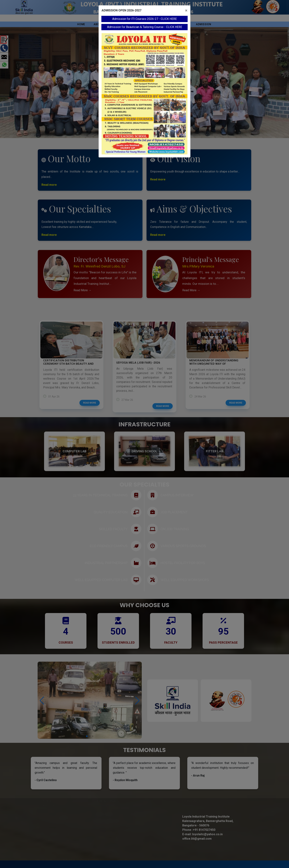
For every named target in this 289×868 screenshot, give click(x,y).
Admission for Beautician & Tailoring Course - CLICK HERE (145, 27)
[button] (108, 94)
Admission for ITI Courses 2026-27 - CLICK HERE (144, 19)
